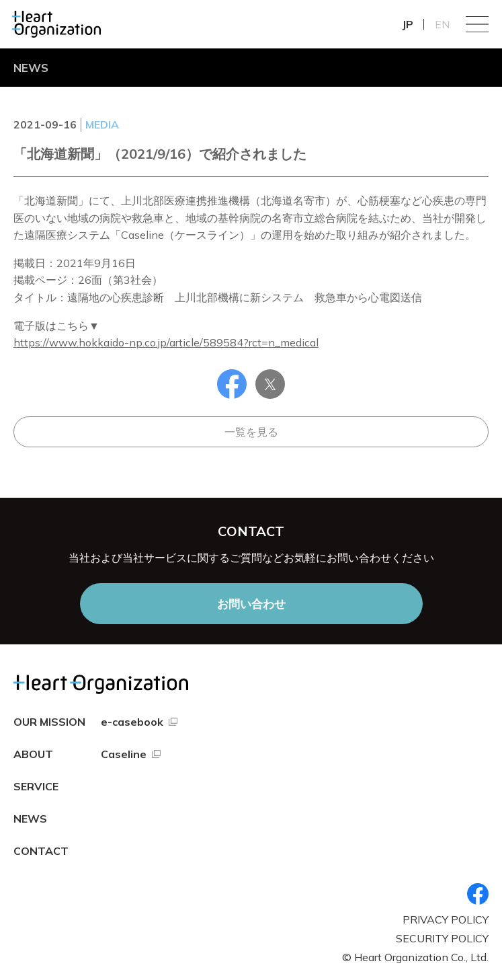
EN (442, 24)
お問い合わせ (251, 604)
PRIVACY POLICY (446, 919)
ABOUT (33, 754)
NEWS (30, 819)
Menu (477, 24)
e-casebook (132, 722)
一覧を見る (251, 432)
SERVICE (36, 786)
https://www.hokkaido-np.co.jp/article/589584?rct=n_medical (166, 342)
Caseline (124, 754)
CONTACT (41, 851)
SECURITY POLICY (442, 938)
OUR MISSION (49, 722)
